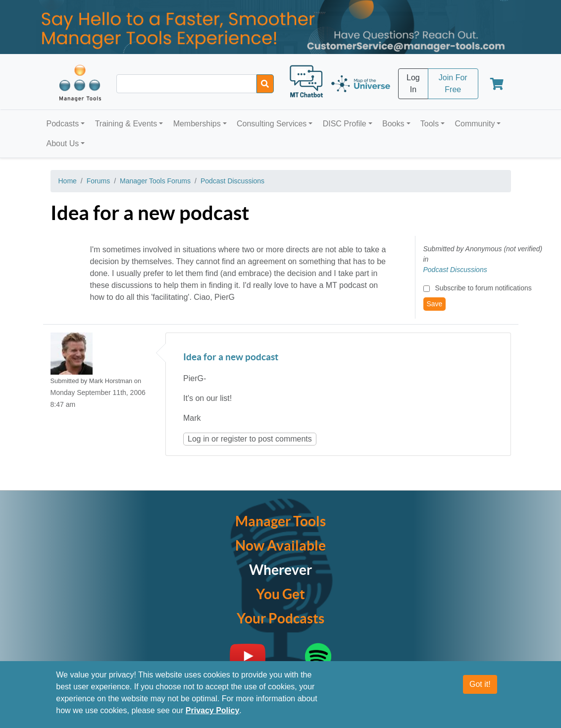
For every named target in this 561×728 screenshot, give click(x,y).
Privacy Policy (213, 710)
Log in (199, 439)
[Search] (265, 84)
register (234, 439)
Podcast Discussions (232, 181)
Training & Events (126, 124)
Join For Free (453, 84)
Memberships (197, 124)
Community (475, 124)
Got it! (480, 684)
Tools (430, 124)
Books (393, 124)
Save (435, 304)
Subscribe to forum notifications (483, 288)
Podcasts (63, 124)
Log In (413, 84)
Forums (98, 181)
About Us (63, 143)
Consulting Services (272, 124)
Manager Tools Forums (155, 181)
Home (68, 181)
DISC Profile (345, 124)
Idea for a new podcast (231, 358)
